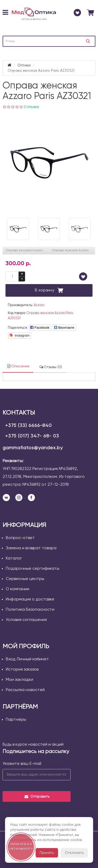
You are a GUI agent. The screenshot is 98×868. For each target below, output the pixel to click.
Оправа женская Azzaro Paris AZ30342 (27, 250)
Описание (18, 366)
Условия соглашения (26, 620)
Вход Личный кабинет (27, 659)
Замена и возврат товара (31, 548)
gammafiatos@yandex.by (33, 448)
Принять (47, 853)
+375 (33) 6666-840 (28, 426)
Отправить (37, 797)
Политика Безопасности (30, 610)
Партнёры (16, 720)
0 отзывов (31, 107)
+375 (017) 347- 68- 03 (32, 436)
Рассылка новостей (25, 690)
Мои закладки (19, 680)
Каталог (14, 558)
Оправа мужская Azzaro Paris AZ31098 (74, 250)
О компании (18, 589)
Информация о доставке (30, 599)
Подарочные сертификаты (33, 569)
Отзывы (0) (50, 367)
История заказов (22, 670)
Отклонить (74, 853)
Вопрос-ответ (20, 538)
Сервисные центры (25, 579)
